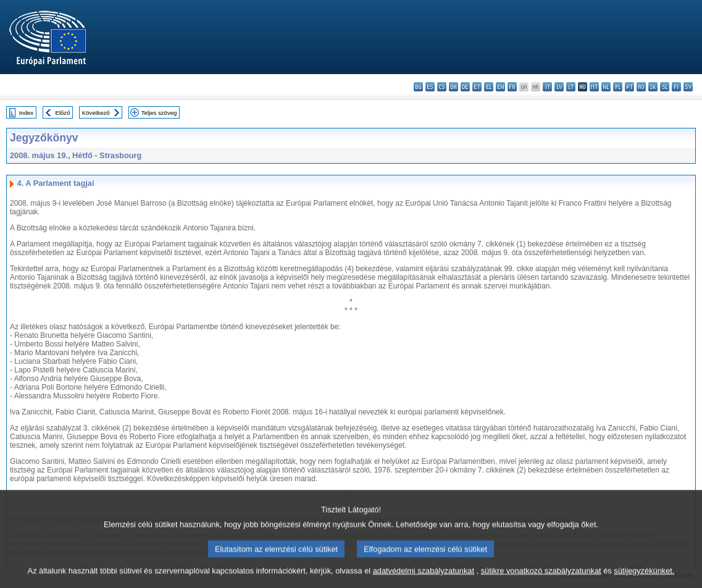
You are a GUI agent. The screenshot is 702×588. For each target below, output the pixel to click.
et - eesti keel (477, 87)
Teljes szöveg (159, 113)
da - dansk (453, 87)
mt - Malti (594, 87)
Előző (63, 113)
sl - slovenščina (665, 87)
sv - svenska (688, 87)
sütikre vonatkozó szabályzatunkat (541, 577)
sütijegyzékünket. (644, 577)
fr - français (512, 87)
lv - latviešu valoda (559, 87)
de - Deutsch (465, 87)
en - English (500, 87)
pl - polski (618, 87)
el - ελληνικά (489, 87)
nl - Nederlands (606, 87)
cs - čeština (442, 87)
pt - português (629, 87)
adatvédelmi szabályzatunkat (424, 577)
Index (26, 113)
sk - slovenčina (653, 87)
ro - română (641, 87)
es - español (430, 87)
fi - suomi (676, 87)
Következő (96, 113)
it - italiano (547, 87)
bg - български (418, 87)
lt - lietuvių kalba (571, 87)
